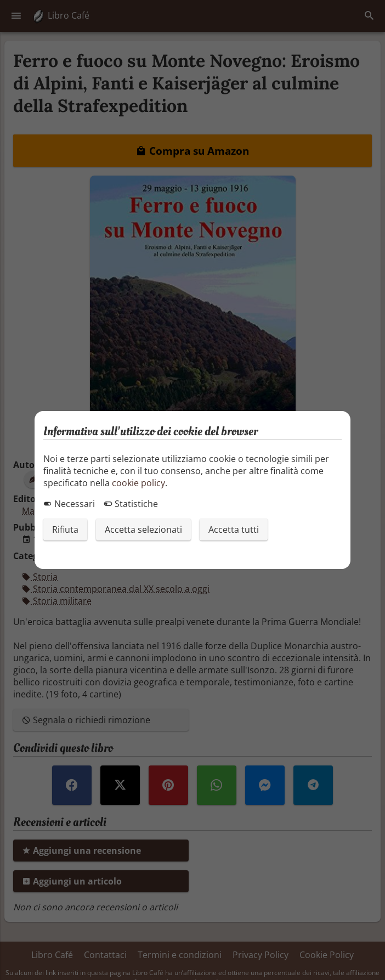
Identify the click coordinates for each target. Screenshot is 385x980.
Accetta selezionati (143, 530)
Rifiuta (65, 530)
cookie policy (138, 483)
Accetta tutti (234, 530)
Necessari (69, 504)
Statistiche (131, 504)
